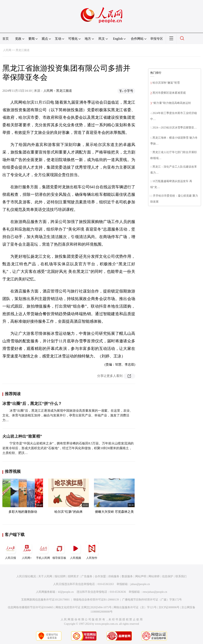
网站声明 (141, 576)
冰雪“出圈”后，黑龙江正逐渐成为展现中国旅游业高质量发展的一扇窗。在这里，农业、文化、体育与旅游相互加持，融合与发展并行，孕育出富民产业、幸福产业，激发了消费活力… (68, 415)
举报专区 (157, 39)
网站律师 (154, 576)
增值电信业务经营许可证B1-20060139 (96, 600)
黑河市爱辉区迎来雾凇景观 (169, 93)
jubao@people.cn (140, 584)
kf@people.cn (66, 592)
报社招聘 (60, 576)
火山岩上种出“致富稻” (22, 436)
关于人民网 (45, 576)
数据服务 (127, 576)
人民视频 (76, 550)
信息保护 (168, 576)
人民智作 (92, 550)
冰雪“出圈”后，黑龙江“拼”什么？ (32, 404)
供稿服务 (114, 576)
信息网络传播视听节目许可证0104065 (31, 607)
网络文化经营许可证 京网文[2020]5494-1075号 (84, 607)
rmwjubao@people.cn (155, 592)
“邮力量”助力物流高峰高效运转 (172, 103)
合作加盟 (100, 576)
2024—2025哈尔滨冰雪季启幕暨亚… (175, 128)
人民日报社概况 (26, 576)
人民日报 (11, 550)
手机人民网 (43, 550)
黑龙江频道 (23, 50)
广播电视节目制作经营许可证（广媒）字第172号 (152, 600)
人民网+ (27, 550)
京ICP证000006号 (169, 607)
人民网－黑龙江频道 (58, 91)
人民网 (7, 50)
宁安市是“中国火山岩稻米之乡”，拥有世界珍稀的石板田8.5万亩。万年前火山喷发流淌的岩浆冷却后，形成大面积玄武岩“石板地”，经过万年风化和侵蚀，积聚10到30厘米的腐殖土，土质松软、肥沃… (68, 448)
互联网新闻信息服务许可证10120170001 (45, 600)
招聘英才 (73, 576)
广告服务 (87, 576)
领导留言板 (59, 550)
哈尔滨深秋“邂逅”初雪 (166, 83)
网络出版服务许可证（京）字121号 (135, 607)
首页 (6, 39)
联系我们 (181, 576)
